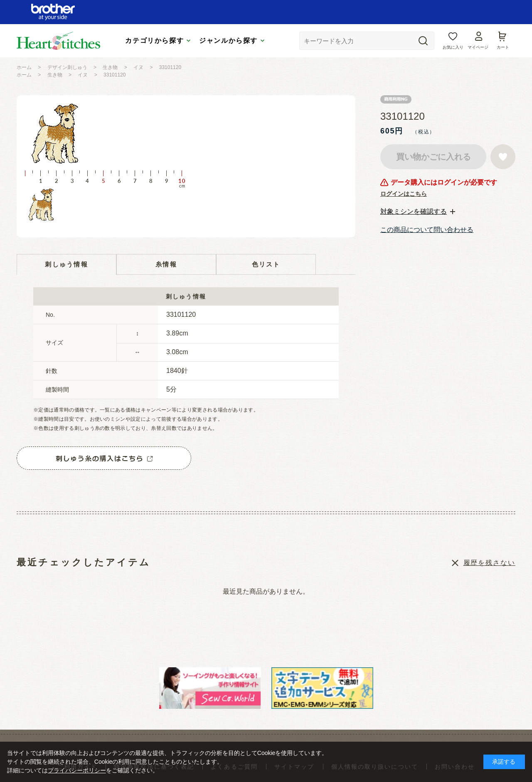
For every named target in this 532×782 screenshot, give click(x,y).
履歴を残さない (489, 563)
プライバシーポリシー (77, 770)
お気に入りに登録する (503, 157)
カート (503, 47)
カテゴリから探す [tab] (154, 41)
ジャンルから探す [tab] (228, 41)
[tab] (418, 212)
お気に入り (453, 47)
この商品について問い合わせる (427, 230)
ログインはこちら (404, 194)
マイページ (478, 47)
